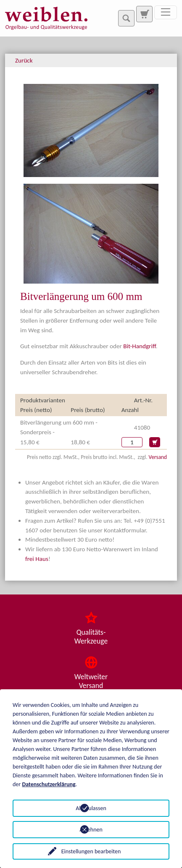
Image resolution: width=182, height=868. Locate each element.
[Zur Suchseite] (144, 14)
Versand (158, 457)
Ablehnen (91, 830)
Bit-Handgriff (140, 346)
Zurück (24, 60)
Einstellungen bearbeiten (91, 851)
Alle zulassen (91, 808)
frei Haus (37, 559)
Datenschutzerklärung (49, 784)
